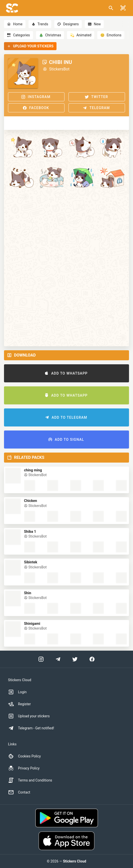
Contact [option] (19, 792)
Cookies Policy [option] (24, 756)
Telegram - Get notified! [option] (31, 728)
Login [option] (17, 692)
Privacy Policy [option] (24, 768)
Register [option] (19, 704)
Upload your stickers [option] (29, 716)
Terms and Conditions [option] (30, 780)
